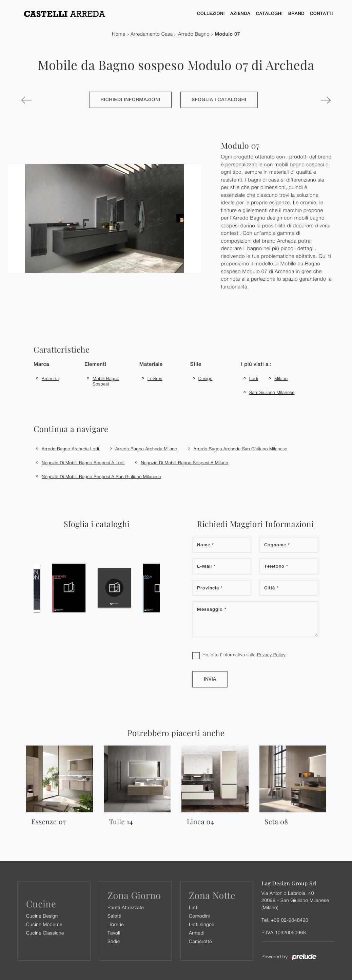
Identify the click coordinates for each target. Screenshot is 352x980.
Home (119, 34)
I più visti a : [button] (256, 364)
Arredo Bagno (194, 34)
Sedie (114, 941)
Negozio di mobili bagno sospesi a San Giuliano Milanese (101, 476)
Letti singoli (201, 924)
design (206, 378)
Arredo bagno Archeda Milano (146, 449)
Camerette (200, 941)
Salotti (114, 916)
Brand (296, 13)
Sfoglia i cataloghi (219, 100)
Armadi (197, 933)
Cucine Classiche (45, 933)
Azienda (240, 13)
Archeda (50, 378)
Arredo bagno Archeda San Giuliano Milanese (241, 449)
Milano (281, 378)
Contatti (321, 13)
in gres (155, 378)
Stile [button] (196, 364)
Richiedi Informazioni (130, 100)
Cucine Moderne (44, 924)
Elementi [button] (95, 364)
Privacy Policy (271, 655)
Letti (194, 907)
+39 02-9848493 (290, 920)
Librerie (116, 924)
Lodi (254, 378)
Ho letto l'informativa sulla (244, 655)
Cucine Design (42, 916)
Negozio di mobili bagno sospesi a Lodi (83, 463)
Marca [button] (41, 364)
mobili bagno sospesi (106, 381)
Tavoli (114, 933)
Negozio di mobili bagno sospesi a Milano (184, 463)
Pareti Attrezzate (126, 907)
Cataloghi (269, 13)
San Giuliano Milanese (272, 392)
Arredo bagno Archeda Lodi (70, 449)
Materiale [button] (151, 364)
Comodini (199, 916)
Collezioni (211, 13)
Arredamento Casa (152, 34)
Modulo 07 (227, 34)
